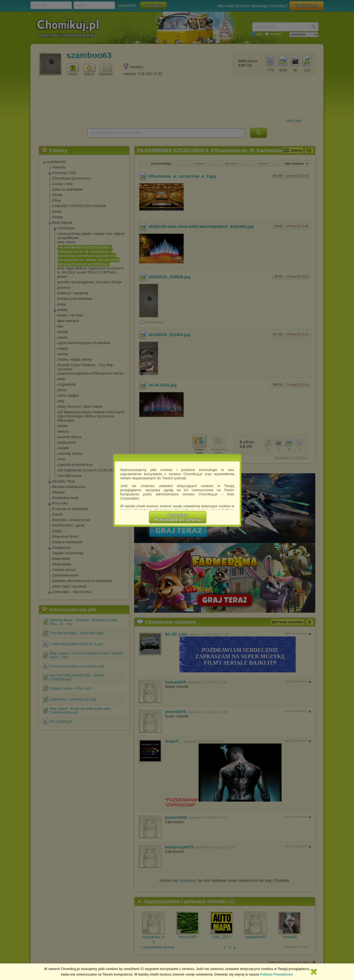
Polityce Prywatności (277, 974)
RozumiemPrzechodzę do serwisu (178, 517)
